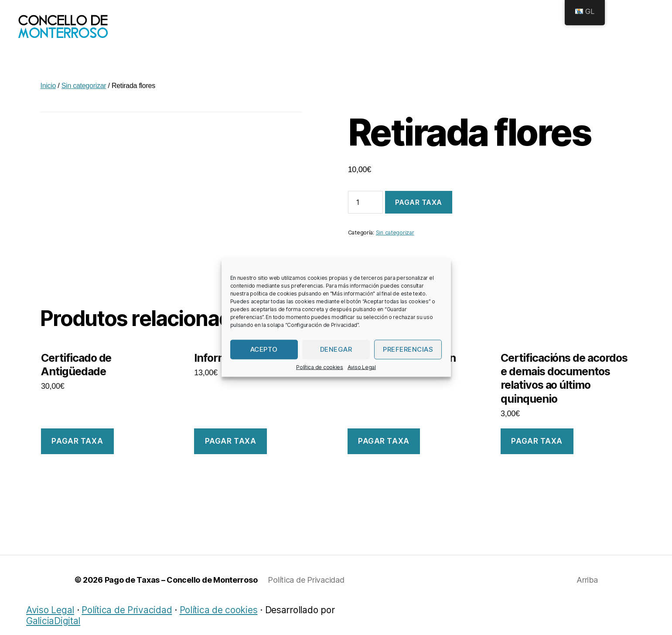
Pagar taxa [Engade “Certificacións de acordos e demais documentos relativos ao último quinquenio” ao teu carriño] (537, 450)
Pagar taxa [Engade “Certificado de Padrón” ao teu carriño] (384, 450)
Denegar (336, 349)
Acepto (264, 349)
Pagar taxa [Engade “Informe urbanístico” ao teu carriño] (231, 450)
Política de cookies (320, 367)
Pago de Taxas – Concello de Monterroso (181, 589)
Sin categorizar (84, 94)
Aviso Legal (362, 367)
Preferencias (408, 349)
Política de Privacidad (306, 589)
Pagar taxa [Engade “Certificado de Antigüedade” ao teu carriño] (77, 450)
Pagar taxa (419, 211)
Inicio (48, 94)
